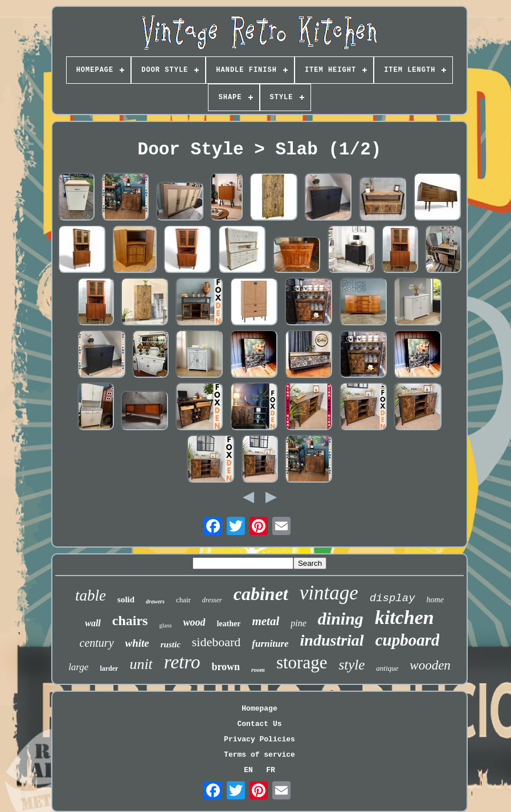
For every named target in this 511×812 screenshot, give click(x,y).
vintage (329, 593)
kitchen (404, 617)
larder (109, 668)
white (137, 643)
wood (194, 622)
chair (183, 600)
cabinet (261, 594)
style (351, 665)
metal (265, 621)
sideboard (216, 642)
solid (126, 599)
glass (165, 625)
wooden (430, 665)
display (393, 598)
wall (93, 623)
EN (248, 770)
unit (141, 664)
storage (302, 662)
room (258, 670)
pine (299, 623)
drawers (155, 601)
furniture (270, 644)
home (435, 600)
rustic (171, 644)
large (78, 667)
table (91, 595)
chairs (130, 621)
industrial (332, 640)
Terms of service (259, 755)
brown (226, 667)
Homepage (259, 709)
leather (228, 624)
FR (271, 770)
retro (182, 662)
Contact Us (259, 724)
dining (341, 619)
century (97, 643)
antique (387, 668)
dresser (212, 600)
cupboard (408, 640)
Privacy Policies (259, 739)
